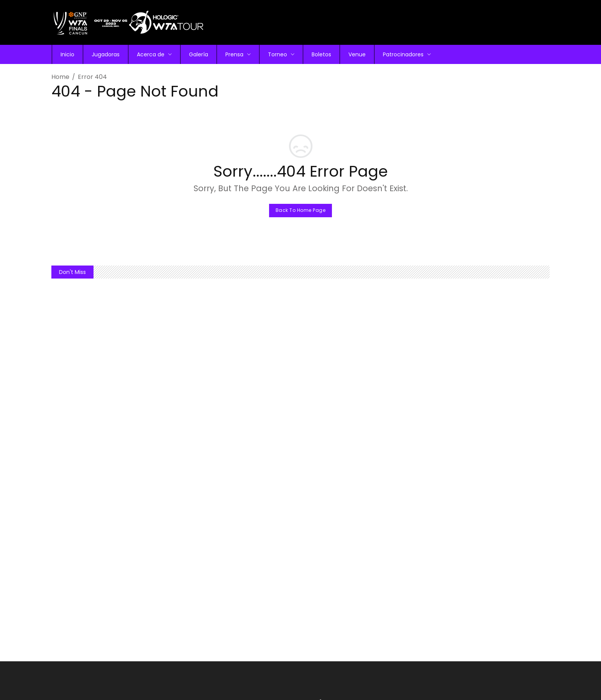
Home (60, 77)
